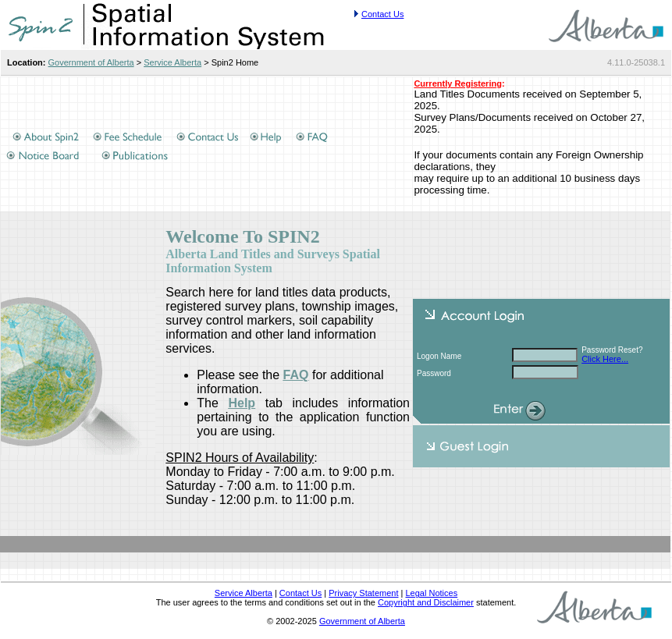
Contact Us (382, 14)
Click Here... (605, 359)
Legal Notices (431, 593)
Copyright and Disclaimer (426, 602)
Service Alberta (172, 62)
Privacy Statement (363, 593)
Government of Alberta (91, 62)
